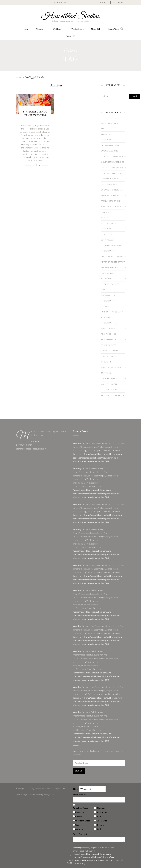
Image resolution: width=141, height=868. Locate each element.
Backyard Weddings (111, 145)
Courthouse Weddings (113, 162)
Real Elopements (109, 328)
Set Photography (109, 351)
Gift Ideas (106, 218)
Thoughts (106, 362)
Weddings (58, 29)
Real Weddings (108, 334)
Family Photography (111, 201)
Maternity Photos (110, 268)
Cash (78, 825)
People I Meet (107, 290)
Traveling (106, 373)
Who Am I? (40, 29)
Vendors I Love (78, 29)
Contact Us (70, 36)
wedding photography (113, 395)
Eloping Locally (109, 184)
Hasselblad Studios (70, 16)
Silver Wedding (109, 356)
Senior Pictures (109, 345)
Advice (104, 129)
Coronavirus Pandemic (112, 156)
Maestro (80, 812)
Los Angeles (107, 240)
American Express (82, 808)
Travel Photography (111, 367)
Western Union (83, 821)
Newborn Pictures (110, 284)
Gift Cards (102, 821)
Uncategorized (109, 379)
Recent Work (113, 29)
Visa (99, 816)
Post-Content (80, 834)
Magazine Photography (113, 256)
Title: (76, 789)
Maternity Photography (113, 262)
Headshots (106, 234)
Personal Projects (110, 295)
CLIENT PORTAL (101, 3)
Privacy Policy (79, 863)
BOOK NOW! (118, 3)
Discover (101, 808)
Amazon (79, 829)
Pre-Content (79, 794)
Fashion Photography (112, 207)
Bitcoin (100, 825)
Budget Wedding (110, 151)
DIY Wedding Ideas (110, 179)
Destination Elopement (112, 168)
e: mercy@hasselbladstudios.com (31, 449)
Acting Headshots (110, 123)
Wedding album (109, 390)
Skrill (99, 829)
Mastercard (102, 812)
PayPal (79, 816)
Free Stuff (106, 212)
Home (25, 29)
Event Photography (111, 195)
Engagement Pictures (112, 190)
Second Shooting (110, 340)
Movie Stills (96, 29)
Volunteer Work (109, 384)
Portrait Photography (112, 312)
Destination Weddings (112, 173)
